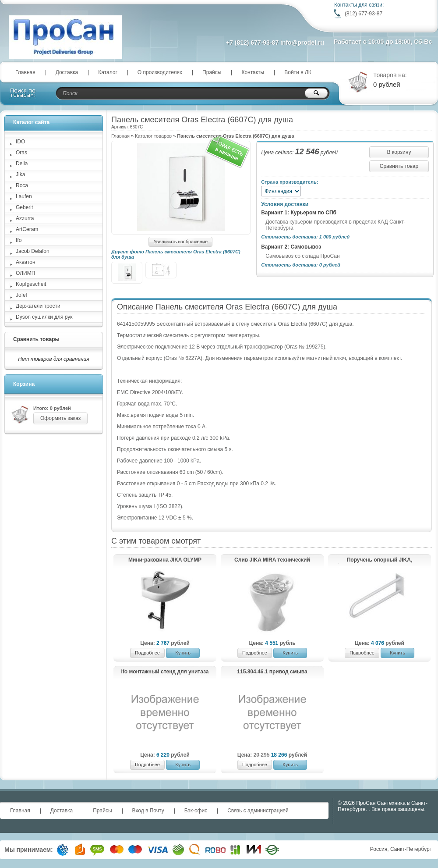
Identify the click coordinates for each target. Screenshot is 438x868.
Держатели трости (38, 306)
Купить (183, 653)
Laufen (24, 196)
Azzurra (25, 218)
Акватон (26, 262)
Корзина (24, 384)
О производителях (160, 72)
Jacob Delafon (33, 251)
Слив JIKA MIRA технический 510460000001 (272, 560)
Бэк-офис (196, 811)
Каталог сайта (31, 122)
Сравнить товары (36, 339)
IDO (20, 142)
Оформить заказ (60, 418)
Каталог (108, 72)
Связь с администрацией (258, 811)
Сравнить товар (399, 166)
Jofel (21, 295)
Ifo (19, 240)
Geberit (24, 207)
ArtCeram (27, 229)
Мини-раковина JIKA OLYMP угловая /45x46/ (165, 560)
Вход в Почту (148, 811)
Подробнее (147, 653)
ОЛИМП (25, 273)
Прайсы (212, 72)
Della (22, 164)
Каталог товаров (153, 136)
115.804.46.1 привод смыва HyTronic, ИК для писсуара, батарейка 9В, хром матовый (272, 672)
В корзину (399, 152)
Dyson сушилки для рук (44, 317)
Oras (21, 153)
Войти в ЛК (298, 72)
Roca (22, 185)
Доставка (67, 72)
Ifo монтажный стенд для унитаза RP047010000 (165, 672)
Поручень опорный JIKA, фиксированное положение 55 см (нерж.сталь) (380, 560)
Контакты (253, 72)
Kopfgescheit (31, 284)
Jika (20, 174)
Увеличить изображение (180, 242)
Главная (25, 72)
